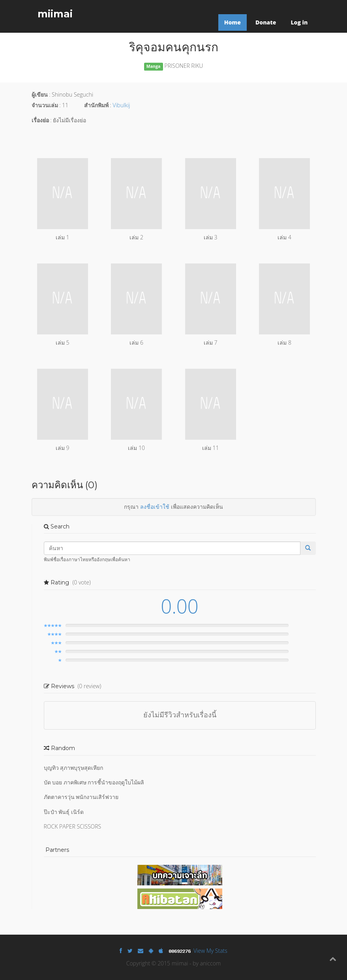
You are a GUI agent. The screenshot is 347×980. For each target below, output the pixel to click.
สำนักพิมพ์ (96, 105)
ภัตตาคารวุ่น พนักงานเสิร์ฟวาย (81, 797)
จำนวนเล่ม (45, 105)
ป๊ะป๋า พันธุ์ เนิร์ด (64, 812)
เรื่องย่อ (40, 120)
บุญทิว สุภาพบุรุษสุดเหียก (74, 768)
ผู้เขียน (40, 94)
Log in (299, 22)
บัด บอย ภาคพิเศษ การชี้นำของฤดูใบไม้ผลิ (94, 782)
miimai (55, 14)
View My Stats (210, 951)
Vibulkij (121, 105)
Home (233, 22)
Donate (266, 22)
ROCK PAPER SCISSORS (73, 826)
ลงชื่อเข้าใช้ (155, 507)
